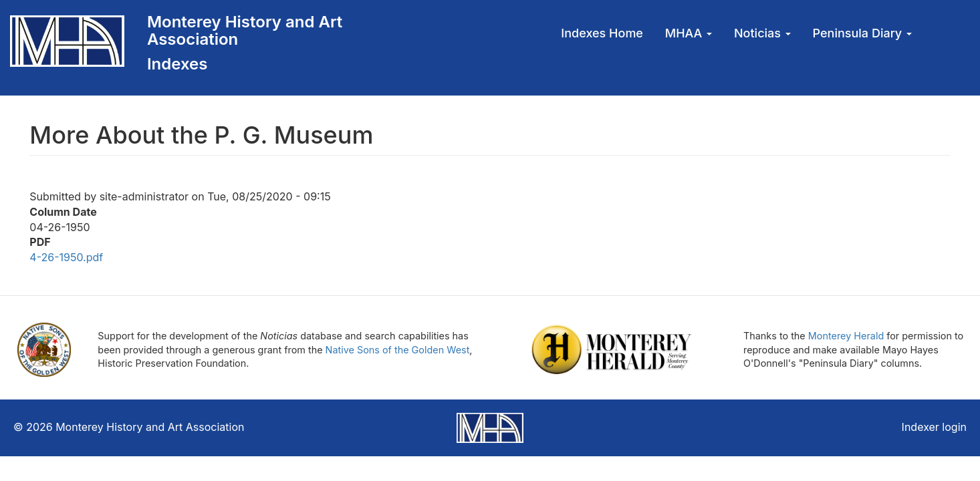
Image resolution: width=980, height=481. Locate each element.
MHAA (689, 33)
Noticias (762, 33)
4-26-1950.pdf (66, 257)
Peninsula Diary (862, 33)
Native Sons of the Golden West (398, 350)
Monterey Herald (846, 336)
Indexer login (934, 427)
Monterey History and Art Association (245, 30)
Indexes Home (602, 33)
